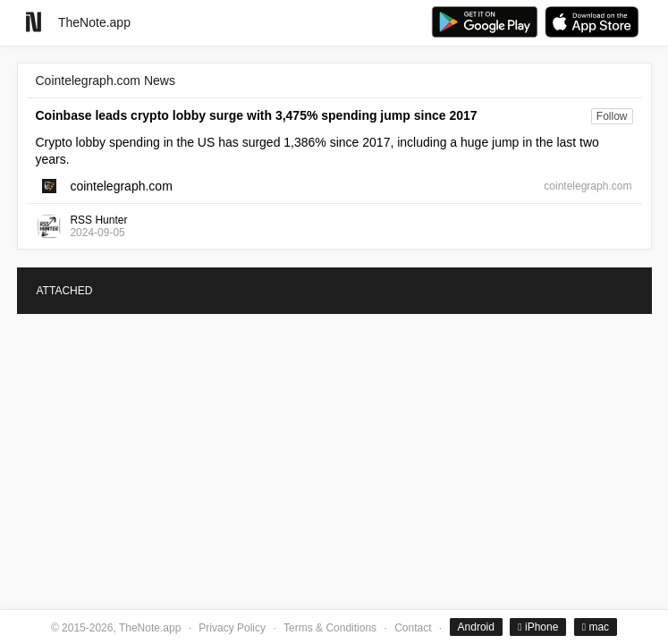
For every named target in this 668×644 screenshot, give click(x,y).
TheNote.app (94, 22)
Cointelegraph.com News (106, 80)
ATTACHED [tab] (65, 291)
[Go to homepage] (34, 22)
